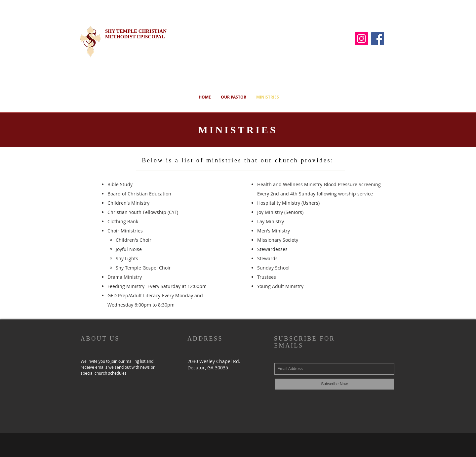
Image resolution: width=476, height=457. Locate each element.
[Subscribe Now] (334, 384)
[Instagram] (361, 39)
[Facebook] (378, 39)
